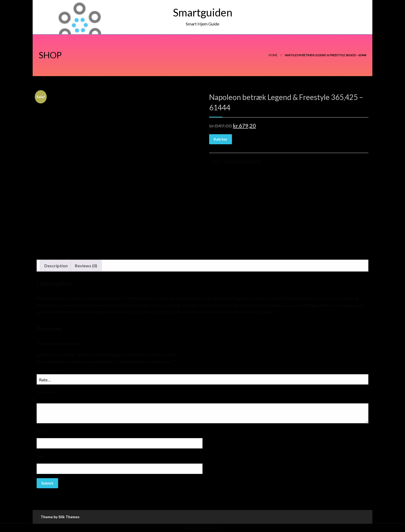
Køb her (221, 139)
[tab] (56, 266)
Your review (48, 392)
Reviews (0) (86, 266)
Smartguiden (203, 12)
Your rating (47, 371)
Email (42, 456)
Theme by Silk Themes (60, 517)
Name (43, 431)
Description (56, 266)
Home (273, 55)
